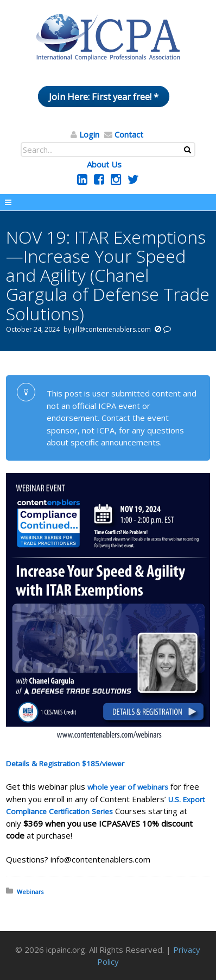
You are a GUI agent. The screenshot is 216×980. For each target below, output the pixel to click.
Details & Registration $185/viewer (65, 764)
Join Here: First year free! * (104, 97)
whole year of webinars (128, 787)
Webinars (30, 892)
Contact (129, 134)
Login (89, 134)
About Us (104, 164)
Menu (108, 202)
